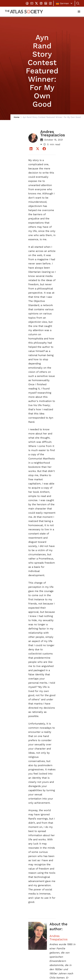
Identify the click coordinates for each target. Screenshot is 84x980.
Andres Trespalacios (58, 938)
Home (17, 117)
